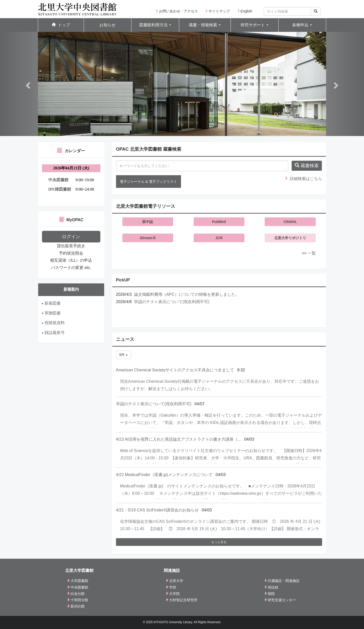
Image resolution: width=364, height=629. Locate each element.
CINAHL (290, 222)
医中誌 (148, 222)
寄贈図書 (51, 313)
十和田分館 (78, 600)
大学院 (173, 594)
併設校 (271, 587)
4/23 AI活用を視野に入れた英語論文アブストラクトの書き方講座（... (179, 439)
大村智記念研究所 (181, 600)
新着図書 (51, 303)
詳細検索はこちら (303, 179)
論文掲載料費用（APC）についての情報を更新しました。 (187, 294)
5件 (124, 355)
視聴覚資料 (53, 323)
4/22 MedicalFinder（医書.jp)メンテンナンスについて (164, 475)
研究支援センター (280, 600)
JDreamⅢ (148, 238)
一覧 (312, 253)
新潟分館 (76, 606)
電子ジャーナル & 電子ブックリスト (149, 182)
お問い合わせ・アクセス (177, 11)
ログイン (71, 237)
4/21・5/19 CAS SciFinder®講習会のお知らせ (157, 510)
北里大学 (174, 581)
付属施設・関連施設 (282, 581)
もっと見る (219, 542)
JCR (219, 238)
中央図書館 (78, 587)
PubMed (219, 222)
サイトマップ (217, 11)
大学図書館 (78, 581)
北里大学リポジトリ (290, 238)
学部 (171, 587)
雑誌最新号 (53, 333)
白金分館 (76, 594)
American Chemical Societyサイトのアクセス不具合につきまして (175, 370)
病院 (269, 594)
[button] (155, 25)
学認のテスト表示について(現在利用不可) (172, 302)
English (245, 11)
